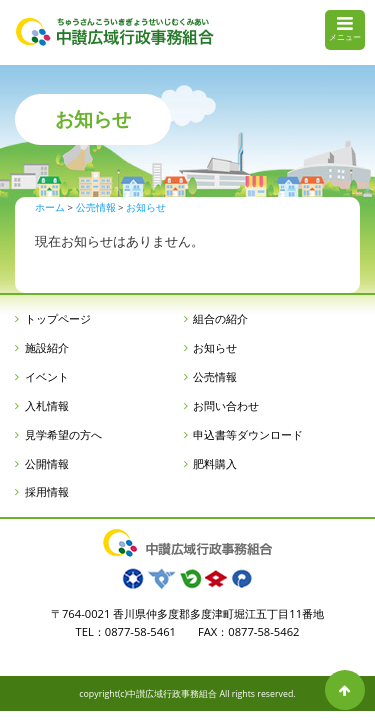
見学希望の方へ (63, 434)
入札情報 (47, 405)
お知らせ (215, 347)
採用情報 (47, 491)
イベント (47, 376)
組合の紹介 (220, 318)
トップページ (58, 318)
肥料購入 (215, 463)
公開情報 (47, 463)
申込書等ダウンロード (248, 434)
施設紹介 (47, 347)
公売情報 (215, 376)
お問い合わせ (226, 405)
